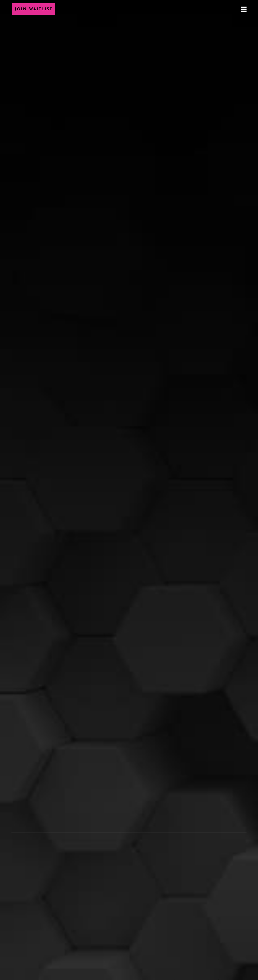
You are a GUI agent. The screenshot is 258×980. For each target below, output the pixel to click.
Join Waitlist (33, 9)
